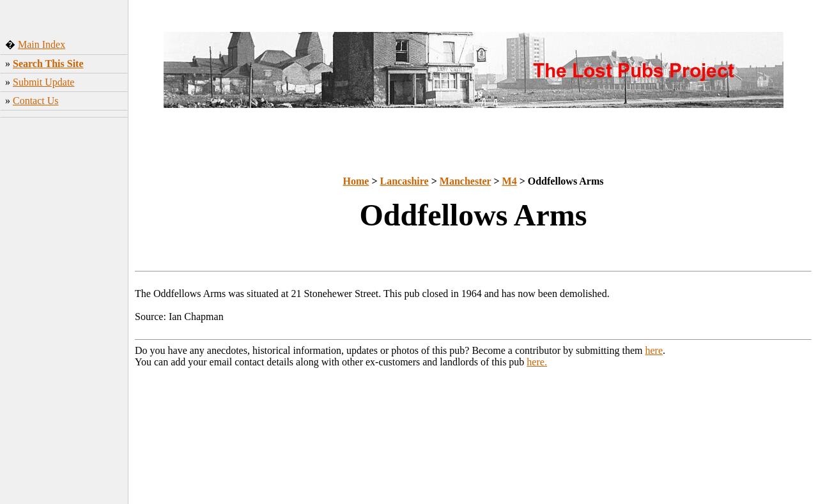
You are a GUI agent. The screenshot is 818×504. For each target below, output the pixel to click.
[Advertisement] (64, 312)
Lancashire (405, 181)
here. (537, 362)
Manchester (466, 181)
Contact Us (36, 101)
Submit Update (43, 82)
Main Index (42, 44)
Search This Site (48, 64)
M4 (510, 181)
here (654, 350)
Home (356, 181)
